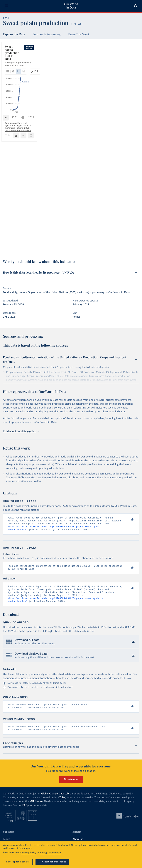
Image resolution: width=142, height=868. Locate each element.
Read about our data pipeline (21, 431)
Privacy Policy (29, 853)
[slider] (25, 238)
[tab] (13, 59)
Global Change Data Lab (55, 800)
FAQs (26, 812)
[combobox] (136, 6)
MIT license (36, 808)
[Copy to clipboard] (129, 520)
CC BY (49, 250)
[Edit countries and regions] (120, 59)
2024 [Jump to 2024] (133, 237)
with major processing (92, 292)
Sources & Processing (47, 34)
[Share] (127, 249)
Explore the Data (14, 34)
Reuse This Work (79, 34)
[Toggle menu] (7, 6)
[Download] (120, 249)
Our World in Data (71, 6)
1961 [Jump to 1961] (16, 237)
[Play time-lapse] (8, 238)
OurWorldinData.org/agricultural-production (24, 250)
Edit (122, 59)
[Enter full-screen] (134, 249)
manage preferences (50, 853)
